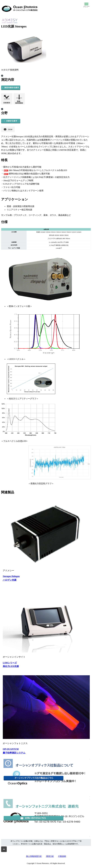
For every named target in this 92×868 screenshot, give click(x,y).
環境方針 (50, 856)
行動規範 (62, 856)
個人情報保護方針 (34, 856)
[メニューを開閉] (86, 5)
